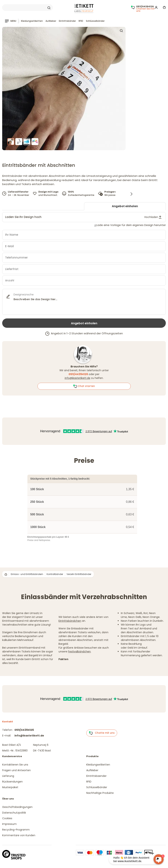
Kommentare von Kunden (19, 835)
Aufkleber (51, 21)
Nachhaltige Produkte (100, 793)
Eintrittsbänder (67, 21)
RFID (81, 21)
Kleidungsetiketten (32, 21)
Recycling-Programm (16, 830)
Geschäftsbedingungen (17, 807)
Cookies (7, 818)
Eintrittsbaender (96, 776)
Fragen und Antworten (16, 770)
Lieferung (8, 776)
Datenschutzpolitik (14, 813)
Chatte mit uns (102, 733)
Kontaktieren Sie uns (15, 765)
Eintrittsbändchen (70, 621)
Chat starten (84, 386)
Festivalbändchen (79, 652)
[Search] (28, 8)
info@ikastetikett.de (78, 378)
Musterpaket (10, 787)
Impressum (9, 824)
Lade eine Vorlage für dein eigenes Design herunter (131, 225)
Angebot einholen (125, 206)
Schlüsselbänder (95, 21)
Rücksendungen (12, 782)
